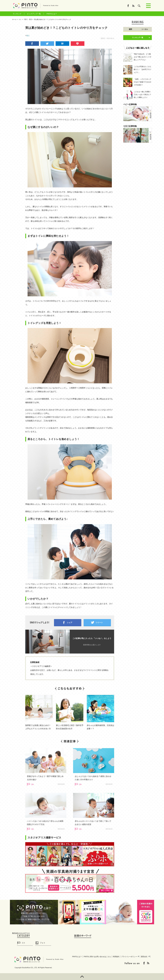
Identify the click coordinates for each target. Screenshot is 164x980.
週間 (130, 29)
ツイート (99, 623)
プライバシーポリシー (129, 957)
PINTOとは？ (52, 14)
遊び (28, 35)
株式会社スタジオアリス (21, 933)
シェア (70, 623)
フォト (43, 943)
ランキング (17, 14)
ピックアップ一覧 (34, 14)
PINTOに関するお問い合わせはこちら (97, 957)
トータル (145, 29)
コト (23, 943)
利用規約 (116, 957)
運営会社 (144, 957)
